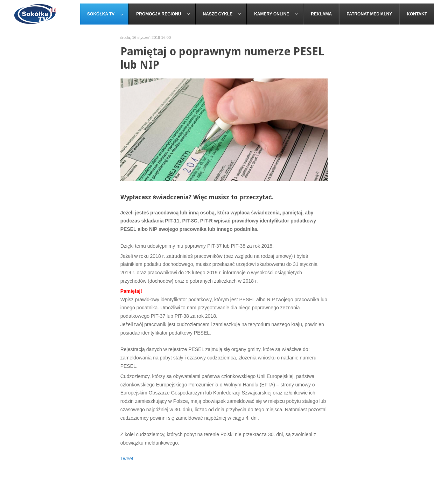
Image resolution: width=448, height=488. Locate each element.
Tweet (127, 459)
